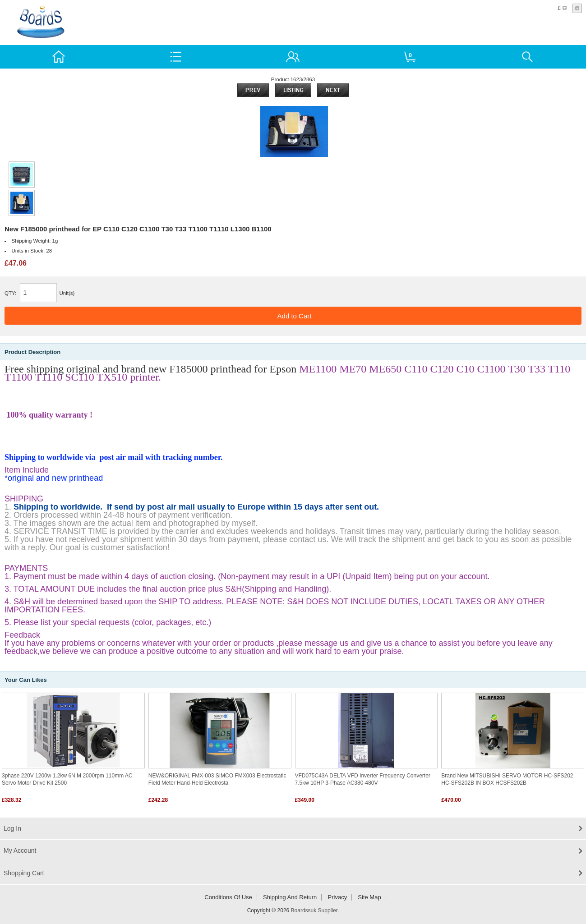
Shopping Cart (24, 873)
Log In (12, 828)
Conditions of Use (228, 897)
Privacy (338, 897)
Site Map (369, 897)
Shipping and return (290, 897)
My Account (20, 850)
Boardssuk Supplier (314, 910)
